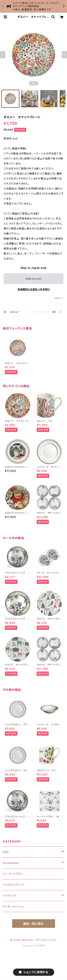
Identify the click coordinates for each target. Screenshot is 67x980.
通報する (59, 298)
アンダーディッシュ (13, 906)
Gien (6, 852)
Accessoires (11, 863)
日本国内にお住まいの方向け (34, 289)
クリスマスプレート (13, 885)
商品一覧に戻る (34, 924)
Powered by (34, 946)
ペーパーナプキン (13, 874)
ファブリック (10, 896)
